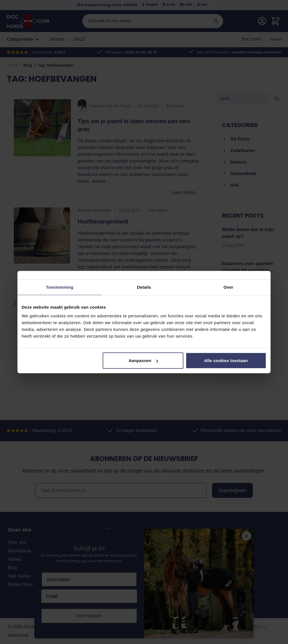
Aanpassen (143, 361)
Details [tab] (144, 287)
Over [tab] (229, 287)
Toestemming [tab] (60, 287)
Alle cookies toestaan (226, 361)
